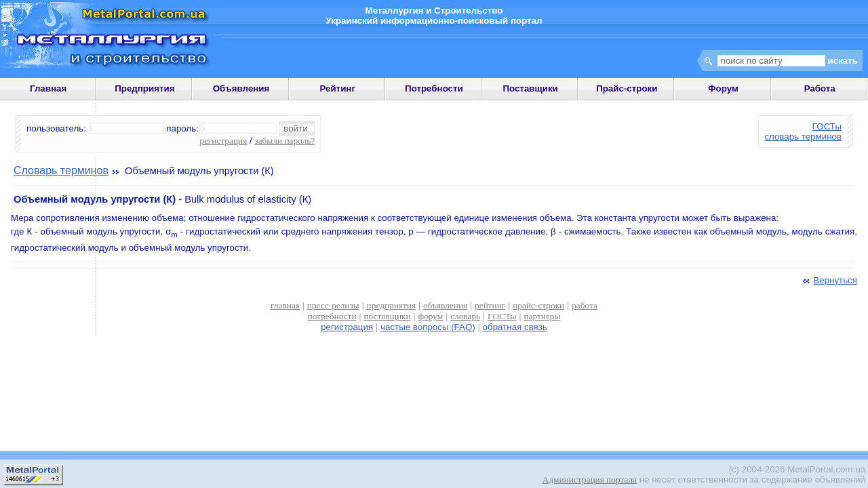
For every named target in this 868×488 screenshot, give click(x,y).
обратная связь (515, 327)
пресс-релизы (333, 305)
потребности (332, 316)
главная (285, 305)
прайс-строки (538, 305)
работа (585, 305)
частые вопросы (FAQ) (428, 327)
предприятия (391, 305)
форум (431, 316)
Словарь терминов (61, 170)
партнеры (542, 316)
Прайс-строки (627, 88)
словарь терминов (803, 137)
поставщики (387, 316)
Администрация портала (590, 480)
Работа (820, 88)
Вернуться (829, 280)
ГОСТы (827, 126)
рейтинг (490, 305)
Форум (723, 88)
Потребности (434, 88)
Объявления (241, 88)
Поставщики (530, 88)
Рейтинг (337, 88)
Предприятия (144, 88)
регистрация (223, 141)
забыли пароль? (284, 141)
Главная (48, 88)
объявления (445, 305)
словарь (465, 316)
